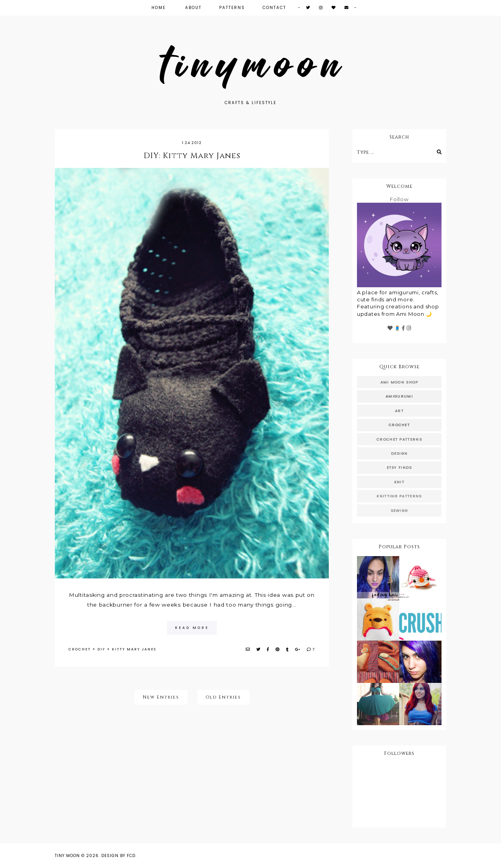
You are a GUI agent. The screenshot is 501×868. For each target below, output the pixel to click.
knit (399, 482)
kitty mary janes (134, 649)
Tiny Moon (67, 856)
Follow (399, 199)
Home (159, 8)
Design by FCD (118, 856)
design (399, 453)
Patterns (232, 8)
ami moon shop (399, 382)
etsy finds (399, 467)
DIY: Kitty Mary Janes (192, 156)
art (399, 411)
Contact (274, 8)
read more (192, 628)
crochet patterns (399, 439)
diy (101, 649)
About (193, 8)
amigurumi (399, 396)
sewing (399, 511)
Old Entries (223, 697)
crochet (80, 649)
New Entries (161, 697)
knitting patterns (399, 496)
